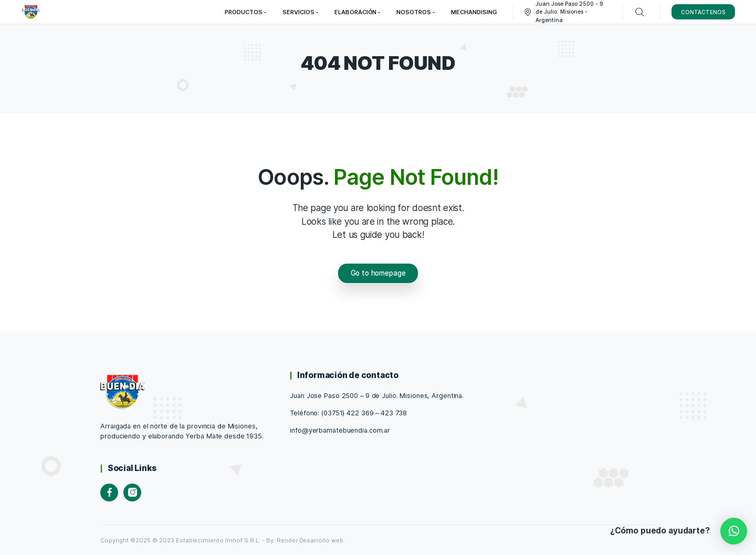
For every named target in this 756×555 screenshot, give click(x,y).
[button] (734, 531)
